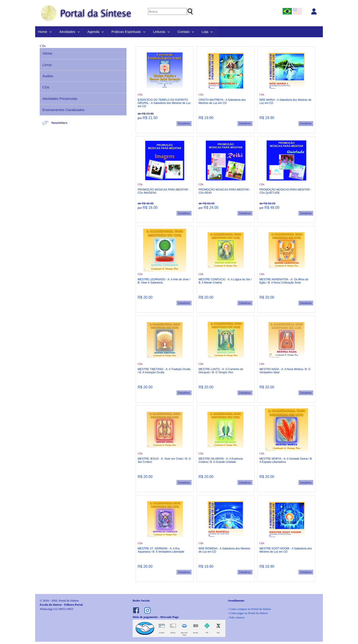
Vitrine (47, 53)
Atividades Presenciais (60, 99)
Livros (47, 65)
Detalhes (184, 123)
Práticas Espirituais (126, 32)
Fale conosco (237, 617)
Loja (205, 32)
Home (43, 32)
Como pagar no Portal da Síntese (249, 613)
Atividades (67, 32)
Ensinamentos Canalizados (63, 110)
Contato (183, 32)
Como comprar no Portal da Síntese (250, 609)
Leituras (159, 32)
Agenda (93, 32)
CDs (46, 87)
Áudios (48, 76)
